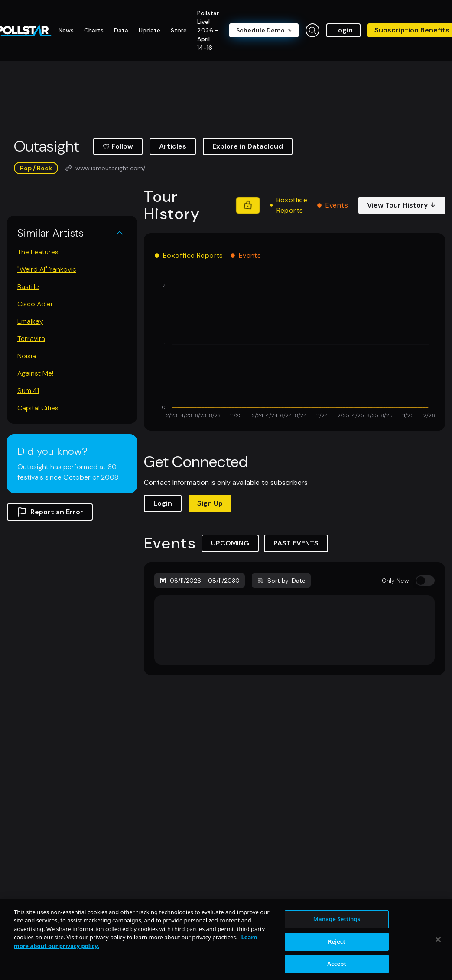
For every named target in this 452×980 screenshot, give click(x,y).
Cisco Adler (35, 304)
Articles (173, 146)
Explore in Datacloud (248, 146)
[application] (294, 351)
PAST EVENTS (296, 543)
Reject (337, 961)
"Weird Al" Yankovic (47, 269)
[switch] (425, 581)
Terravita (31, 339)
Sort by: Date (281, 581)
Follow (118, 146)
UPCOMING (230, 543)
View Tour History (402, 205)
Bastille (28, 287)
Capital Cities (38, 408)
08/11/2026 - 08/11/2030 (200, 581)
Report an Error (50, 512)
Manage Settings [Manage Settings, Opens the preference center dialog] (337, 939)
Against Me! (35, 373)
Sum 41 (28, 391)
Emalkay (30, 321)
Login (343, 30)
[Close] (438, 960)
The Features (38, 252)
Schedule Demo (264, 30)
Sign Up (210, 503)
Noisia (27, 356)
